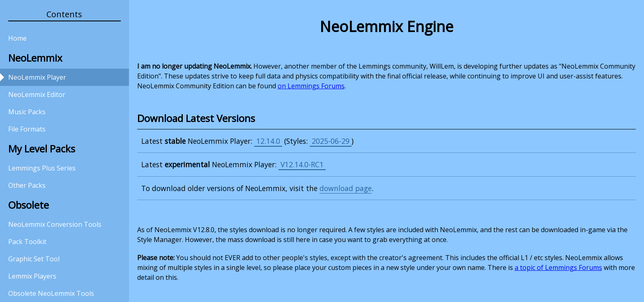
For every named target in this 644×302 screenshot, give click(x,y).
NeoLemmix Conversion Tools (55, 224)
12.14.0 (268, 141)
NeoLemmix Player (37, 77)
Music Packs (27, 112)
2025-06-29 (331, 141)
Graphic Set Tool (34, 259)
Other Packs (27, 185)
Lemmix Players (32, 276)
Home (17, 38)
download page (346, 188)
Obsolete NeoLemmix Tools (51, 293)
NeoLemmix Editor (37, 95)
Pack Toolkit (27, 242)
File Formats (27, 129)
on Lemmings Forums (311, 86)
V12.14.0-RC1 (302, 164)
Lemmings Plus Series (42, 168)
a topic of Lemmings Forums (558, 267)
